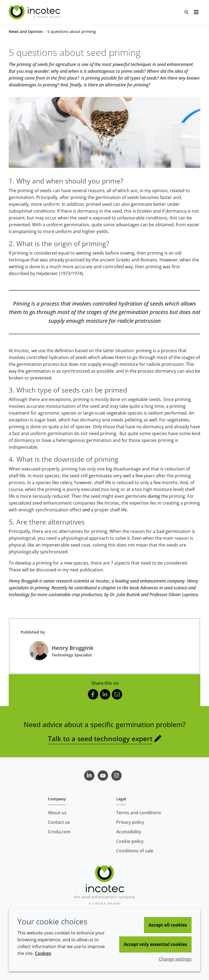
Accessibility (129, 832)
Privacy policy (130, 822)
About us (57, 813)
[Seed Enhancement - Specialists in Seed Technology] (35, 12)
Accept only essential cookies (155, 944)
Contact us (59, 822)
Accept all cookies (168, 925)
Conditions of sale (135, 851)
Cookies (43, 953)
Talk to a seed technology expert (100, 738)
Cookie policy (130, 841)
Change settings (175, 959)
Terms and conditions (139, 813)
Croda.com (59, 832)
